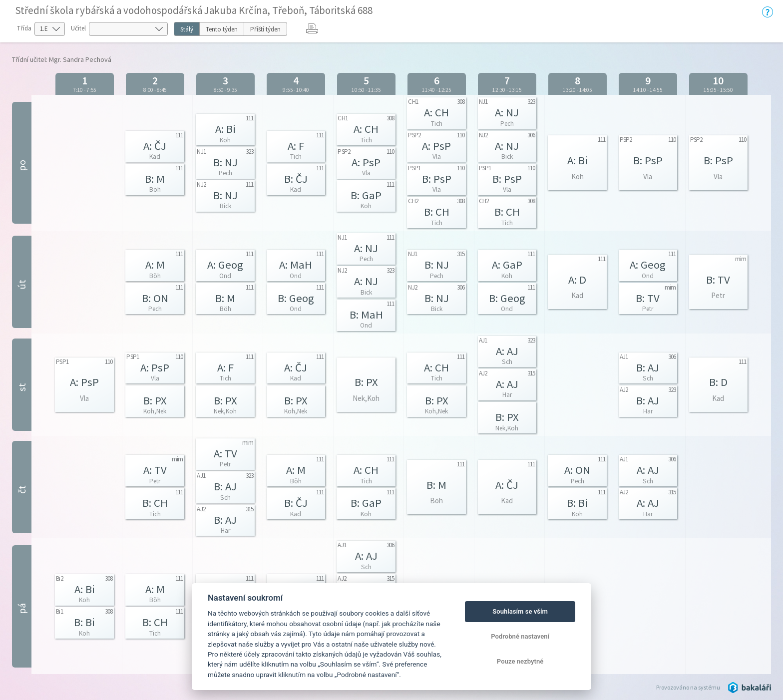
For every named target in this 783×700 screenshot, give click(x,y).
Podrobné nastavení (520, 636)
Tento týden (222, 29)
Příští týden (265, 29)
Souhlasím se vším (520, 611)
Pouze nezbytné (520, 661)
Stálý (187, 29)
